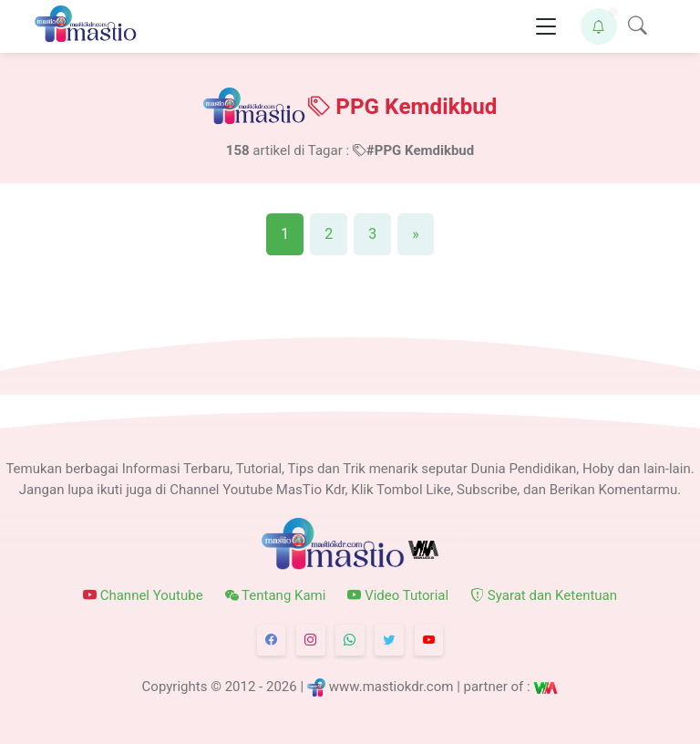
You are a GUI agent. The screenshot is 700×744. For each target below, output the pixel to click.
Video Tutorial (398, 595)
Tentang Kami (276, 595)
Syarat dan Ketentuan (544, 595)
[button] (599, 26)
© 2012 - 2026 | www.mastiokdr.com (332, 687)
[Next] (416, 234)
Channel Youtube (143, 595)
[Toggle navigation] (546, 27)
